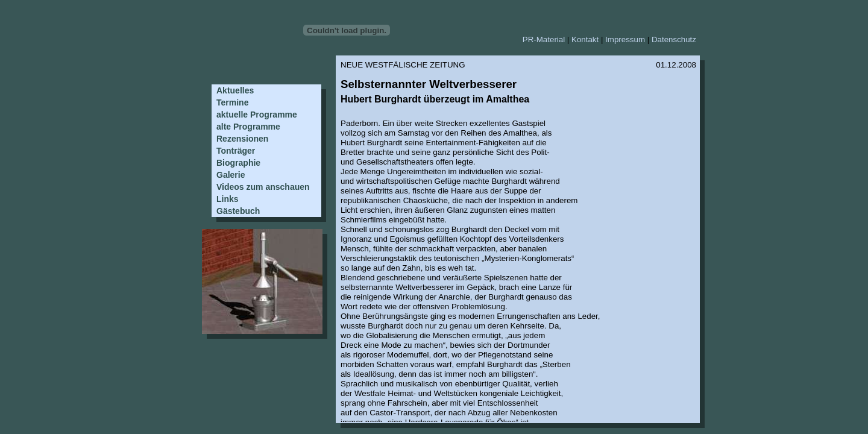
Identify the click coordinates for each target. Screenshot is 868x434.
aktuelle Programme (257, 115)
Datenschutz (674, 39)
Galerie (231, 175)
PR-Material (544, 39)
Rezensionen (242, 139)
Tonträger (236, 151)
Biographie (238, 163)
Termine (232, 102)
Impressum (625, 39)
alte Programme (248, 127)
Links (228, 199)
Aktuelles (235, 90)
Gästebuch (238, 211)
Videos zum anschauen (263, 187)
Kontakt (585, 39)
